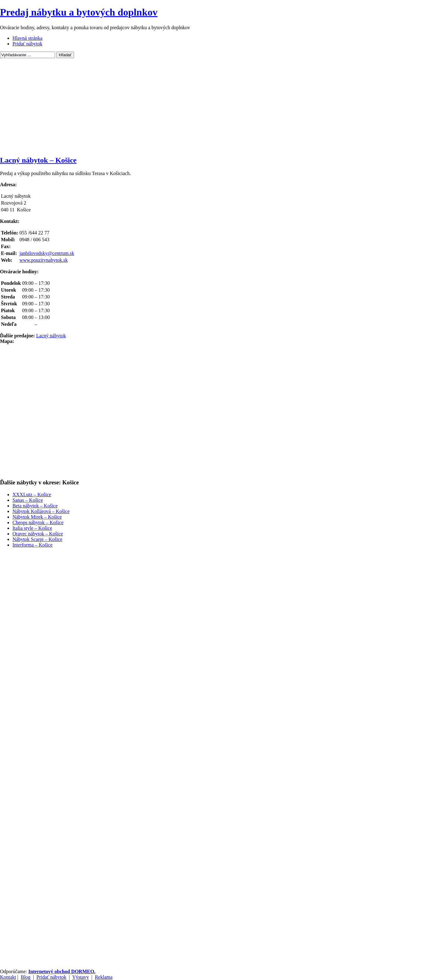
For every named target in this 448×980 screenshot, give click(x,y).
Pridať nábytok (27, 44)
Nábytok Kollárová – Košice (41, 511)
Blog (26, 977)
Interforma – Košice (33, 545)
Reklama (104, 977)
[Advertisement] (224, 106)
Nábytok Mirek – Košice (37, 517)
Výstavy (80, 977)
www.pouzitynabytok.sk (43, 260)
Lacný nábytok (51, 336)
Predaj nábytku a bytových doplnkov (79, 12)
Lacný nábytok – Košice (38, 160)
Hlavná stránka (27, 38)
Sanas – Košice (28, 500)
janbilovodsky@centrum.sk (47, 253)
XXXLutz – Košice (32, 495)
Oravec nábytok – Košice (38, 534)
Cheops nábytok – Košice (38, 522)
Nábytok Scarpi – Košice (37, 539)
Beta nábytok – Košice (35, 506)
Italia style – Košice (32, 528)
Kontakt (8, 977)
